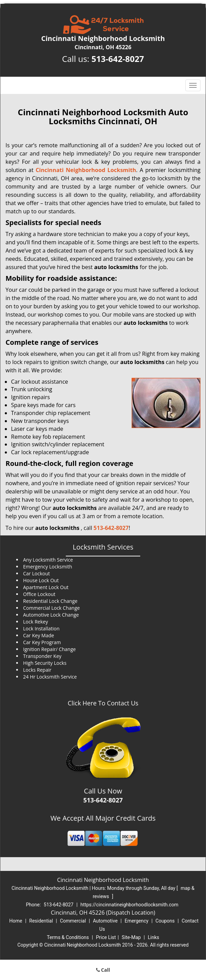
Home (16, 921)
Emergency (137, 921)
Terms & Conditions (68, 937)
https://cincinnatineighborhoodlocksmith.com (130, 905)
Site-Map (131, 937)
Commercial (73, 921)
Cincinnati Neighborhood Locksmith (86, 170)
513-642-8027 (118, 59)
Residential (41, 921)
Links (153, 937)
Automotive (105, 921)
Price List (106, 937)
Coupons (165, 921)
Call (103, 970)
